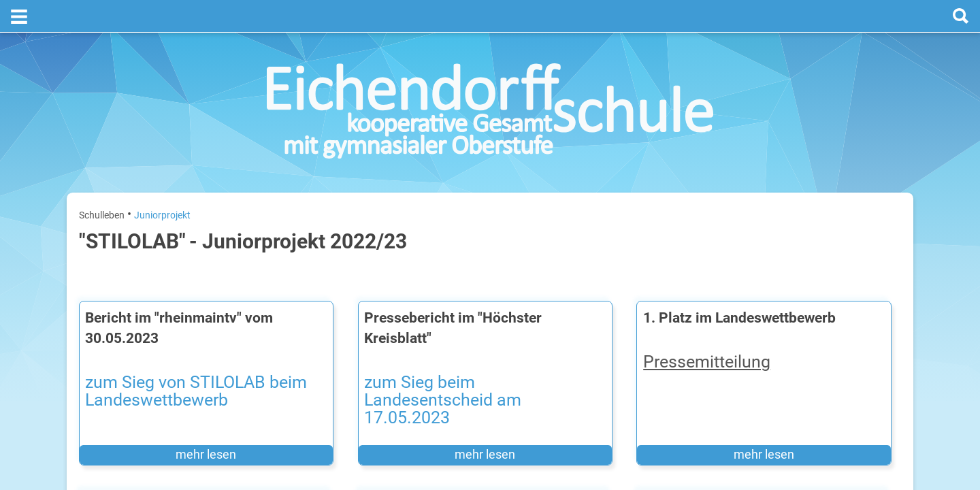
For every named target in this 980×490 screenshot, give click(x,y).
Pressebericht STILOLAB (376, 471)
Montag (748, 264)
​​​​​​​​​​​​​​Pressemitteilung (570, 348)
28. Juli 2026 (879, 308)
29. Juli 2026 (879, 352)
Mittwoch (751, 352)
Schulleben (102, 182)
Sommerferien (821, 286)
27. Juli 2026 (879, 264)
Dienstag (750, 308)
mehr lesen (173, 419)
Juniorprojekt (162, 182)
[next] (828, 232)
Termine (818, 178)
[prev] (814, 232)
